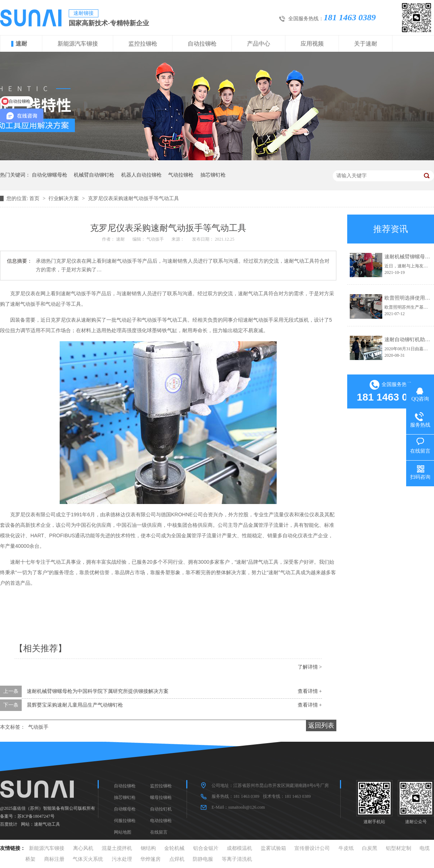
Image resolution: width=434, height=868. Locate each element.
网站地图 (123, 832)
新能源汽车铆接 (78, 44)
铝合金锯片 (206, 848)
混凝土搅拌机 (117, 848)
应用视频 (312, 44)
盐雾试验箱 (273, 848)
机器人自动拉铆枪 (141, 175)
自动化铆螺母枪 (50, 175)
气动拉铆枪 (181, 175)
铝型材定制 (399, 848)
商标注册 (54, 859)
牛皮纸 (346, 848)
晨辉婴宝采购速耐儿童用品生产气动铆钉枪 (75, 705)
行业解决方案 (64, 198)
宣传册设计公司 (312, 848)
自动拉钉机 (161, 809)
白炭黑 (370, 848)
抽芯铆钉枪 (213, 175)
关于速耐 (366, 44)
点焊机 (177, 859)
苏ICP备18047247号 (36, 816)
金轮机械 (174, 848)
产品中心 (259, 44)
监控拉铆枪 (143, 44)
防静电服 (203, 859)
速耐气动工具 (47, 824)
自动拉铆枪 (202, 44)
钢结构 (148, 848)
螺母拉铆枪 (161, 797)
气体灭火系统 (88, 859)
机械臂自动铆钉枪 (94, 175)
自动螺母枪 (125, 809)
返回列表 (321, 725)
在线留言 (159, 832)
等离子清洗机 (237, 859)
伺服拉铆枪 (125, 821)
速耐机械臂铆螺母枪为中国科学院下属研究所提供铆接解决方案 (98, 691)
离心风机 (83, 848)
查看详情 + (310, 691)
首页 (35, 198)
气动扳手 (38, 727)
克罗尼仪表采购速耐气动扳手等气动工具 (133, 198)
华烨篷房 (150, 859)
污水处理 (122, 859)
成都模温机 (239, 848)
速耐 (21, 44)
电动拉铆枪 (161, 821)
